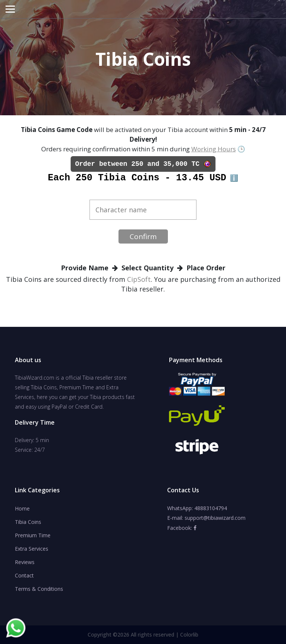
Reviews (25, 562)
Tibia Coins (28, 522)
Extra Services (32, 549)
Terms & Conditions (39, 589)
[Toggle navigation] (10, 9)
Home (22, 508)
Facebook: (182, 528)
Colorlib (189, 635)
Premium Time (33, 535)
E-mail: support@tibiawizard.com (206, 518)
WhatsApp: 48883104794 (197, 508)
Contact (24, 575)
